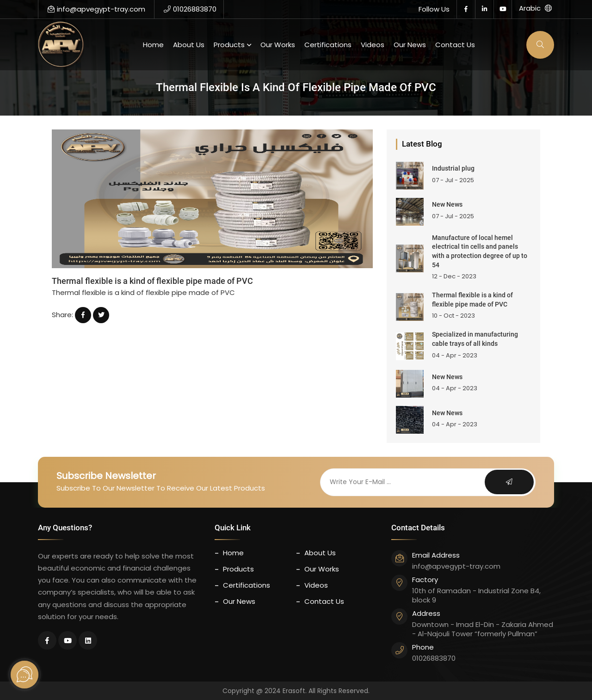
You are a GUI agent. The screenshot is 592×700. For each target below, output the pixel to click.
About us (189, 45)
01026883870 (190, 9)
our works (278, 45)
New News (447, 204)
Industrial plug (453, 168)
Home (153, 45)
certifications (328, 45)
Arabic (535, 8)
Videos (373, 45)
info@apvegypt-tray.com (96, 9)
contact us (455, 45)
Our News (410, 45)
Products (229, 45)
